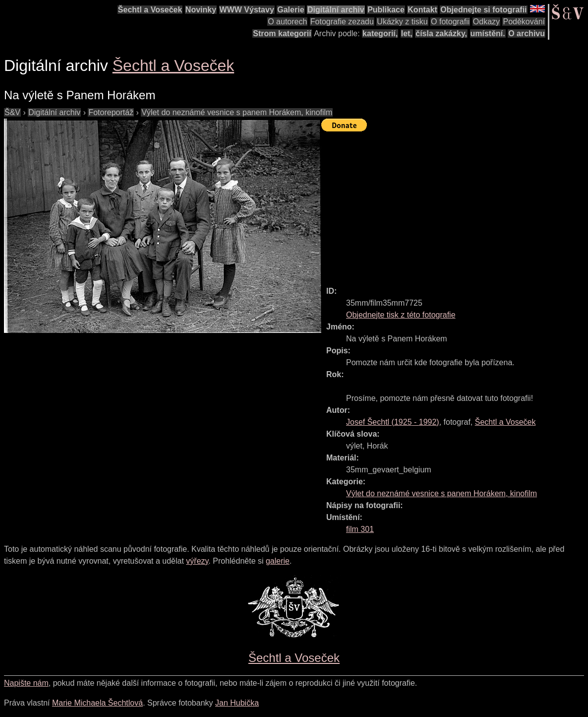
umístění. (488, 33)
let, (407, 33)
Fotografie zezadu (342, 22)
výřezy (197, 561)
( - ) (393, 422)
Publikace (386, 10)
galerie (278, 561)
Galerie (291, 10)
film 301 (360, 529)
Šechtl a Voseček (150, 10)
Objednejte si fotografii (483, 10)
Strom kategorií (282, 33)
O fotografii (450, 22)
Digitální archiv (336, 10)
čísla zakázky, (441, 33)
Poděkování (524, 22)
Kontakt (422, 10)
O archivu (527, 33)
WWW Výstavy (247, 10)
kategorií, (380, 33)
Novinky (201, 10)
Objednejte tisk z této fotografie (401, 315)
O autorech (287, 22)
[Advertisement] (455, 204)
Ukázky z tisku (402, 22)
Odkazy (486, 22)
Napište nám (26, 683)
